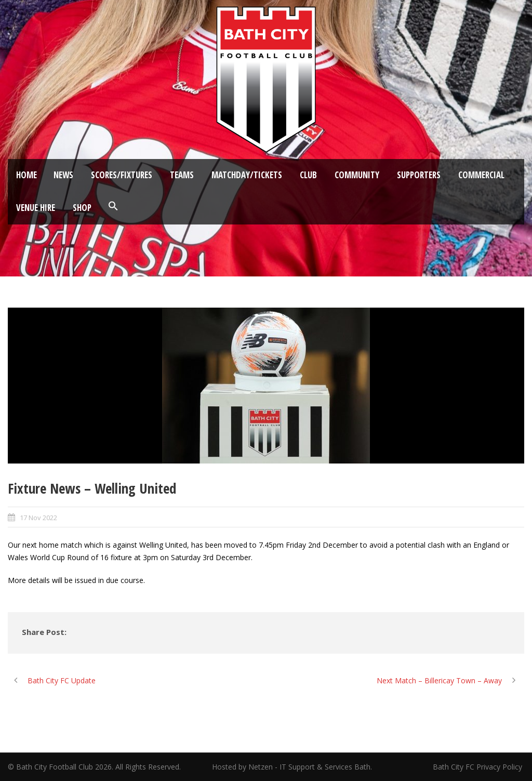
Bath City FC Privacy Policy (478, 767)
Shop (82, 208)
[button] (113, 206)
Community (357, 175)
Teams (182, 175)
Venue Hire (36, 208)
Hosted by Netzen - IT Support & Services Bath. (292, 767)
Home (26, 175)
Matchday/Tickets (247, 175)
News (63, 175)
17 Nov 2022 (38, 518)
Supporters (419, 175)
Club (308, 175)
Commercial (481, 175)
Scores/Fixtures (122, 175)
